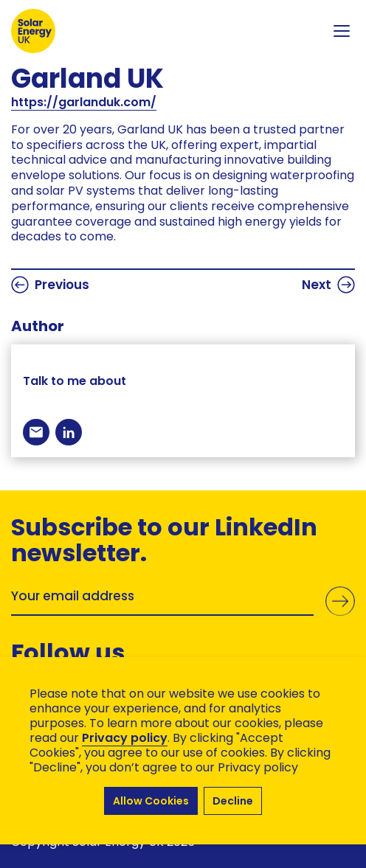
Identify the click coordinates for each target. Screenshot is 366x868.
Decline (233, 801)
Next (328, 285)
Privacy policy (125, 738)
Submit (340, 601)
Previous (50, 285)
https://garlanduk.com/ (84, 102)
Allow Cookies (151, 801)
